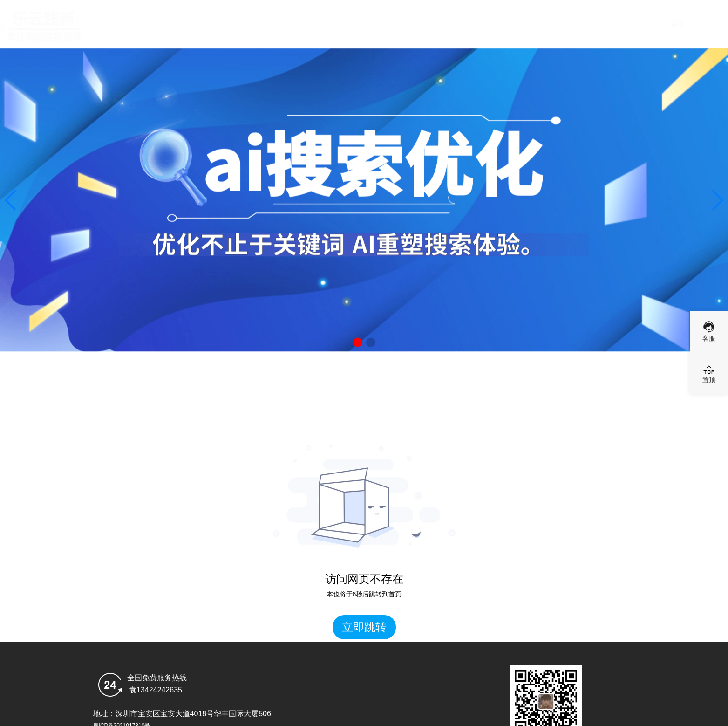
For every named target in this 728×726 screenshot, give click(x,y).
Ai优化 (450, 24)
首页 (283, 24)
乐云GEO (618, 24)
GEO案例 (534, 24)
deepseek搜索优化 (367, 24)
